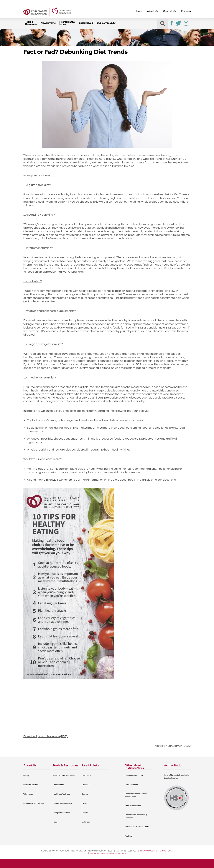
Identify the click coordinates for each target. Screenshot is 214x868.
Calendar (86, 822)
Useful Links (90, 766)
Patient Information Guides (64, 776)
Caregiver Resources (61, 813)
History (26, 776)
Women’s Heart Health (62, 803)
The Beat (129, 836)
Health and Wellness (61, 794)
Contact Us (169, 11)
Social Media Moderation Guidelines (108, 853)
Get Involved (86, 23)
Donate (85, 794)
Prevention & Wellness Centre (137, 827)
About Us (153, 11)
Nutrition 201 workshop (57, 480)
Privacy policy (147, 851)
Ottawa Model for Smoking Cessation (136, 816)
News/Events (48, 23)
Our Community (106, 23)
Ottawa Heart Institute (134, 776)
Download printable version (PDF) (46, 736)
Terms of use (165, 851)
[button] (163, 24)
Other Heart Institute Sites (134, 767)
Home (138, 11)
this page (39, 469)
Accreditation (174, 766)
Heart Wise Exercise (133, 806)
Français (186, 11)
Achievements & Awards (34, 803)
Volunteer (86, 785)
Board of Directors (31, 785)
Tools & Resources (31, 23)
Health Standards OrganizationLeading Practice (177, 777)
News (84, 803)
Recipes (56, 822)
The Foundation (131, 785)
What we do (28, 794)
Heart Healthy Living (67, 23)
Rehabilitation (59, 785)
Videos (85, 813)
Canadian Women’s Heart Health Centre (136, 795)
